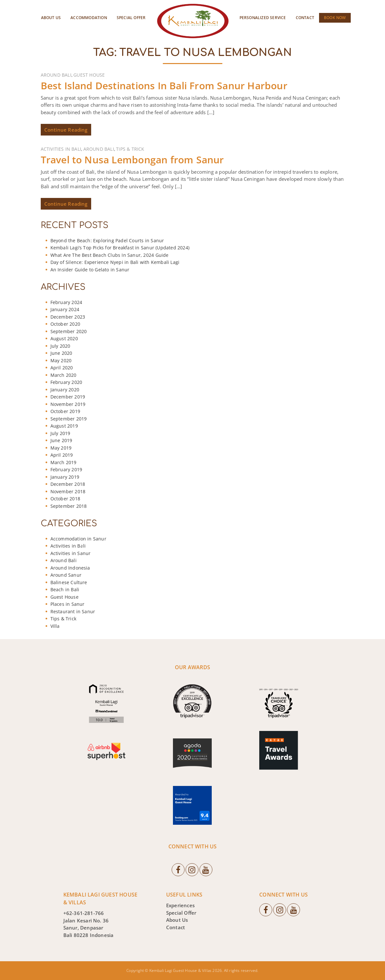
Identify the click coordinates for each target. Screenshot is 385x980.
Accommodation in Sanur (78, 539)
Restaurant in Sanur (73, 611)
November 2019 (68, 404)
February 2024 (66, 302)
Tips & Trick (130, 149)
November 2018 (68, 491)
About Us (51, 18)
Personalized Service (263, 18)
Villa (55, 626)
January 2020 (65, 390)
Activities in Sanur (71, 553)
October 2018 (65, 499)
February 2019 (66, 469)
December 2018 (68, 484)
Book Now (335, 18)
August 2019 (64, 426)
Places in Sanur (68, 604)
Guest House (89, 75)
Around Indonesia (70, 568)
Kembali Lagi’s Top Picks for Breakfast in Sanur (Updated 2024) (120, 248)
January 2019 (65, 477)
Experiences (180, 905)
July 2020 (60, 346)
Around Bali (56, 75)
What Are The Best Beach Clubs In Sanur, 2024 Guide (110, 255)
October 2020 (65, 324)
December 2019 (68, 397)
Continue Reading (66, 130)
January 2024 (65, 309)
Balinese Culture (69, 582)
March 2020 (64, 375)
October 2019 (65, 411)
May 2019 (61, 448)
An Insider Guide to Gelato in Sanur (90, 270)
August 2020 (64, 338)
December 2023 (68, 317)
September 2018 (69, 506)
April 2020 (62, 368)
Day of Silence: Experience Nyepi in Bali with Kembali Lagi (115, 262)
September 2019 (69, 419)
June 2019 (61, 440)
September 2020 (69, 331)
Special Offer (131, 18)
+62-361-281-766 (84, 913)
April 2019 (62, 455)
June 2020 (61, 353)
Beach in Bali (65, 589)
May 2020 (61, 360)
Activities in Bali (61, 149)
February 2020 (66, 382)
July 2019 (60, 433)
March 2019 (64, 462)
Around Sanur (66, 575)
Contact (305, 18)
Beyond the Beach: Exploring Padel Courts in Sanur (107, 240)
